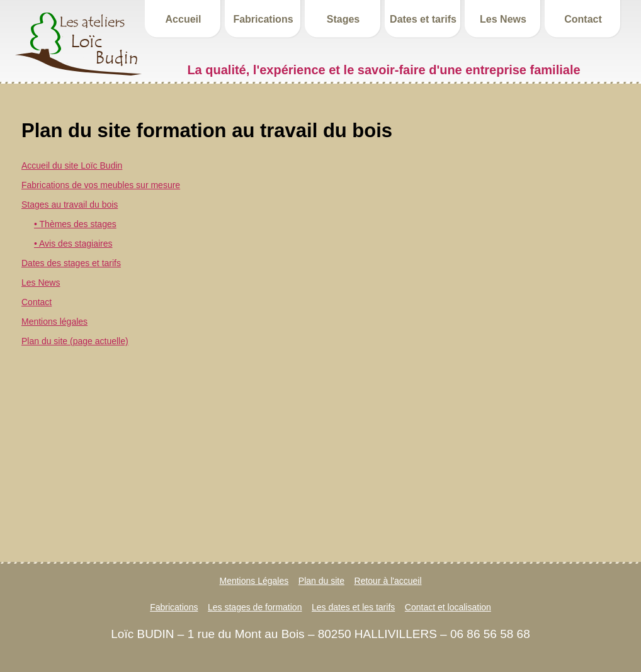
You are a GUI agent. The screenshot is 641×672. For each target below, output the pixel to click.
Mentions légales (54, 322)
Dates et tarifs (423, 19)
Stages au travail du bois (70, 204)
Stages (343, 19)
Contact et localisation (448, 607)
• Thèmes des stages (75, 224)
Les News (503, 19)
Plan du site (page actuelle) (75, 341)
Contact (583, 19)
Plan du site (321, 581)
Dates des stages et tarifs (71, 263)
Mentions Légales (254, 581)
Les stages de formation (255, 607)
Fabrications (263, 19)
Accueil (184, 19)
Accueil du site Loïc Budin (72, 165)
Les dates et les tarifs (353, 607)
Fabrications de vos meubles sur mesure (101, 185)
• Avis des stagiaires (73, 244)
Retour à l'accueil (388, 581)
